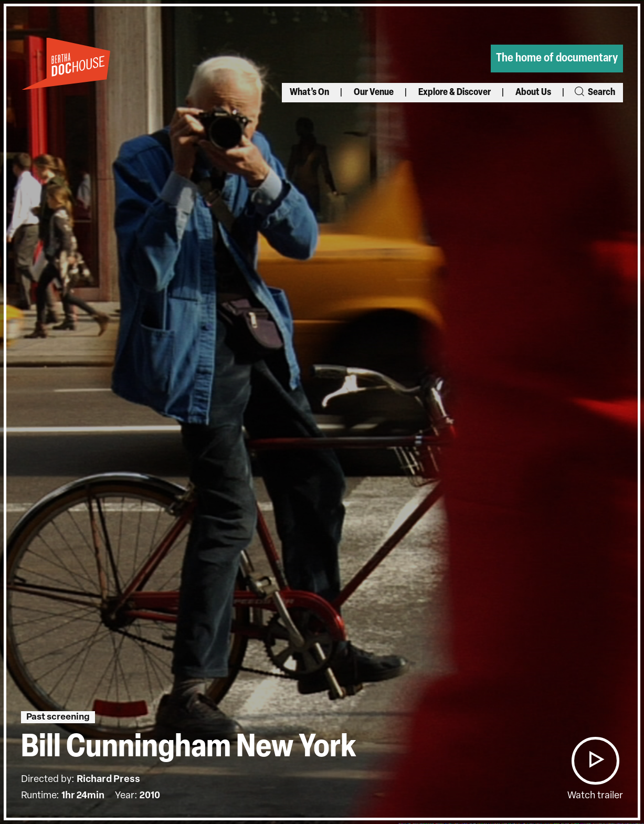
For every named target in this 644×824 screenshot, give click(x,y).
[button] (595, 761)
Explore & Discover (455, 93)
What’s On (309, 93)
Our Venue (374, 93)
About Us (533, 93)
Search (594, 93)
